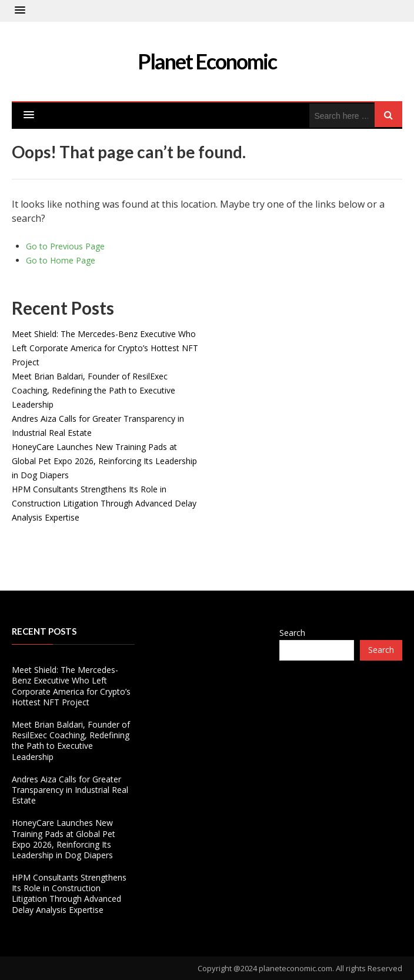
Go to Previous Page (65, 246)
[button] (20, 11)
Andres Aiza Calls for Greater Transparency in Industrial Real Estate (70, 790)
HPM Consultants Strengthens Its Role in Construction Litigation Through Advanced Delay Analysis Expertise (104, 503)
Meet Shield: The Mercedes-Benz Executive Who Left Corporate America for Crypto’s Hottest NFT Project (105, 348)
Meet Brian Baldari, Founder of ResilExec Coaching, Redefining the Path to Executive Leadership (94, 390)
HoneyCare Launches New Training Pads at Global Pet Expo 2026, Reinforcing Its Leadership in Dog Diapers (104, 461)
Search (292, 633)
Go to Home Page (61, 260)
